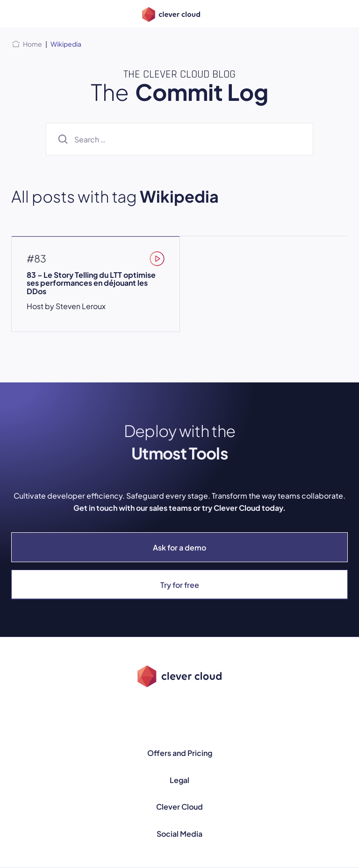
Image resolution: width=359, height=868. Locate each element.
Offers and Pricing (180, 753)
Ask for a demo (179, 547)
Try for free (180, 585)
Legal (179, 780)
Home (32, 44)
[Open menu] (17, 14)
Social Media (179, 834)
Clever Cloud (179, 807)
